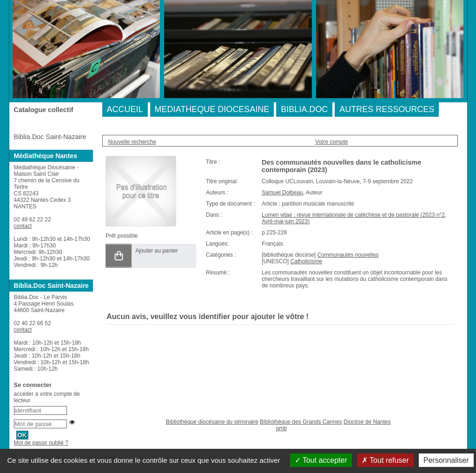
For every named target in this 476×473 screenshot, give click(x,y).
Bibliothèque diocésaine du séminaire (212, 422)
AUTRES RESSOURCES (387, 109)
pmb (281, 428)
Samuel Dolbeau (282, 193)
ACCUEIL (125, 109)
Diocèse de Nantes (367, 422)
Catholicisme (306, 261)
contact (23, 226)
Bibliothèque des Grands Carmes (301, 422)
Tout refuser (385, 460)
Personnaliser (446, 460)
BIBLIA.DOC (304, 109)
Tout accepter (321, 460)
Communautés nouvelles (348, 255)
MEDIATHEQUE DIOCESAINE (212, 109)
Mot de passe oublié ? (41, 443)
